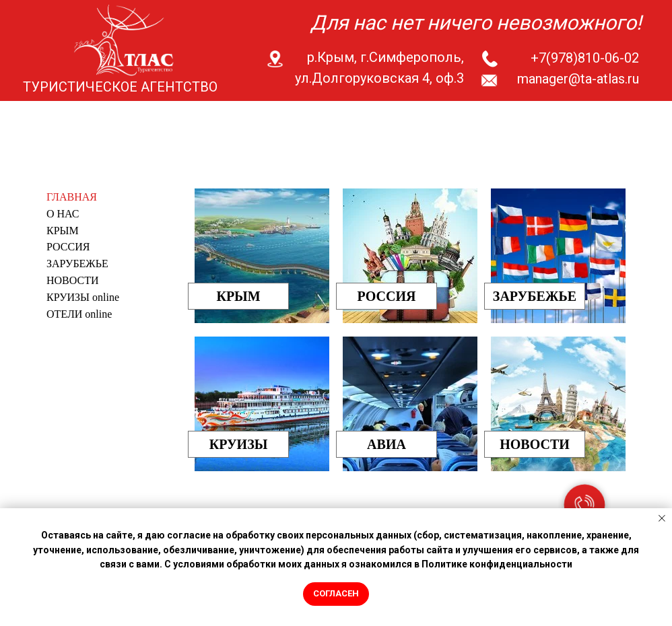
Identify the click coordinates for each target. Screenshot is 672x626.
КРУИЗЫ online (83, 297)
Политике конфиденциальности (497, 564)
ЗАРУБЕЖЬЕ (77, 264)
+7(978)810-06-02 (585, 58)
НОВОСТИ (73, 280)
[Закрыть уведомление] (662, 518)
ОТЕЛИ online (79, 314)
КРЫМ (63, 231)
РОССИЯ (68, 247)
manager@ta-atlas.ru (578, 79)
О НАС (63, 214)
